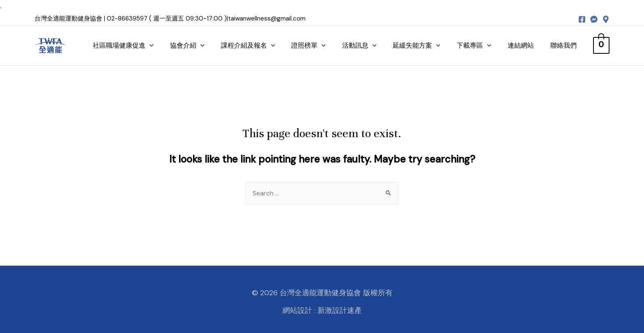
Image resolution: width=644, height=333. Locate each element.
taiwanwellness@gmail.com (267, 18)
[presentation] (154, 45)
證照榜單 (313, 45)
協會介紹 (192, 45)
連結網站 (525, 45)
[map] (606, 19)
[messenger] (594, 19)
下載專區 (479, 45)
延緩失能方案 (421, 45)
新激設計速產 (340, 310)
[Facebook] (582, 19)
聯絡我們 (568, 45)
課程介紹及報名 (253, 45)
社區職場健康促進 (128, 45)
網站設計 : (299, 310)
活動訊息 (364, 45)
